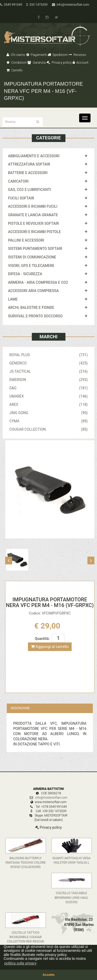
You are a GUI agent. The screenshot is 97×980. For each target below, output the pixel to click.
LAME (13, 299)
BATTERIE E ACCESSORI (28, 173)
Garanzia (36, 62)
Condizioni (17, 62)
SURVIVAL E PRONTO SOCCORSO (35, 316)
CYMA (48, 421)
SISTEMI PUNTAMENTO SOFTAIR (35, 249)
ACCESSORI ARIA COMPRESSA (33, 291)
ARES (48, 405)
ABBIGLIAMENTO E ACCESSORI (34, 156)
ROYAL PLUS (48, 355)
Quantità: (42, 639)
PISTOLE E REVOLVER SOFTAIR (33, 223)
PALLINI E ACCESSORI (26, 240)
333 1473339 (37, 5)
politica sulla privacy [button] (21, 963)
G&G (48, 388)
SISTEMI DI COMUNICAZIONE (32, 257)
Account (81, 62)
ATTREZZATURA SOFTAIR (29, 164)
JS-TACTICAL (48, 371)
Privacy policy (59, 62)
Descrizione (20, 708)
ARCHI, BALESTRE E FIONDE (31, 308)
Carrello (14, 70)
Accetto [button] (48, 975)
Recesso (77, 55)
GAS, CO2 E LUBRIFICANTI (29, 190)
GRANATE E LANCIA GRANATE (33, 215)
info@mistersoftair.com (71, 5)
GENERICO (48, 363)
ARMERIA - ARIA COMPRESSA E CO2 (38, 282)
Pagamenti (37, 55)
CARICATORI (18, 181)
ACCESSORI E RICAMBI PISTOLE (34, 232)
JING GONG (48, 413)
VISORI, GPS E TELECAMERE (31, 266)
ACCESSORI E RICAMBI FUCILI (33, 206)
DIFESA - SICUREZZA (25, 274)
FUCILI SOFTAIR (21, 198)
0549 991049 (11, 5)
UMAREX (48, 396)
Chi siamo (16, 55)
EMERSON (48, 380)
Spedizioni (58, 55)
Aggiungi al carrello (50, 647)
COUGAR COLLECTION (48, 429)
